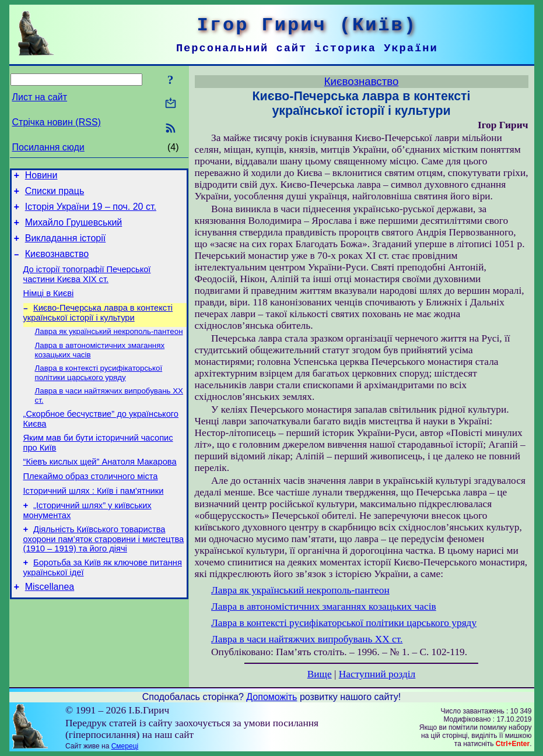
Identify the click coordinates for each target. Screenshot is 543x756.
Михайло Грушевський (74, 229)
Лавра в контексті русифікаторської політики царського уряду (99, 392)
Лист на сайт (40, 97)
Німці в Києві (49, 307)
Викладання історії (66, 247)
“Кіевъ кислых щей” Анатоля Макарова (100, 487)
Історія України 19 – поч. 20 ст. (91, 212)
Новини (41, 177)
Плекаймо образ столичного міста (91, 504)
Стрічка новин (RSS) (57, 122)
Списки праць (55, 194)
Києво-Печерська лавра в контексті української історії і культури (98, 328)
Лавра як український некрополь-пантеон (109, 348)
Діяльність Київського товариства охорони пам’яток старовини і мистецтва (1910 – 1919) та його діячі (104, 572)
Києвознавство (57, 264)
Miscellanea (50, 623)
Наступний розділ (377, 674)
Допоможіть (271, 697)
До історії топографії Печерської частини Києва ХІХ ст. (87, 286)
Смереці (125, 746)
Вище (320, 674)
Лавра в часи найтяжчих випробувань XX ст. (307, 639)
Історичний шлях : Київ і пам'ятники (94, 520)
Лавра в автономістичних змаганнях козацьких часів (324, 606)
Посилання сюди (48, 147)
